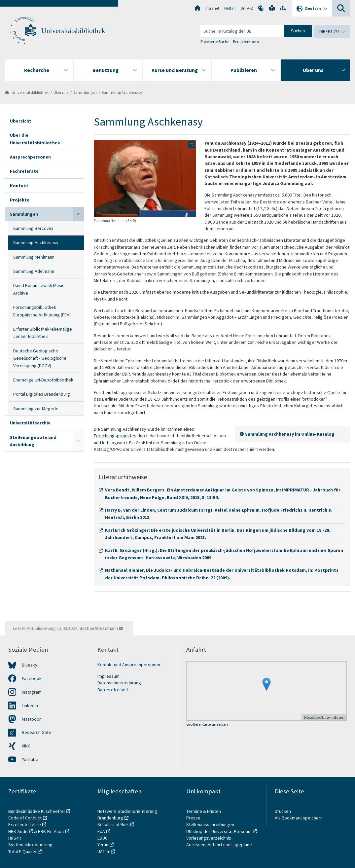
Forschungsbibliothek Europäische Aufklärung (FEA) (42, 311)
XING (26, 746)
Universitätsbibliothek (73, 31)
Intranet (212, 8)
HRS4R (15, 838)
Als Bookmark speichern (299, 818)
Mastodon (32, 719)
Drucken (283, 811)
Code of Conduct (25, 818)
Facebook (32, 678)
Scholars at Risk (113, 824)
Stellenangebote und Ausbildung (33, 441)
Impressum (108, 676)
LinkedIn (30, 705)
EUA (101, 831)
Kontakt (19, 186)
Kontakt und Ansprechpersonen (129, 665)
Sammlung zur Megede (36, 409)
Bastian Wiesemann (99, 628)
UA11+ (104, 851)
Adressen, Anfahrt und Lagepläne (219, 845)
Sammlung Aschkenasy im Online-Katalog (290, 434)
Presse (194, 818)
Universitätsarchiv (30, 423)
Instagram (32, 692)
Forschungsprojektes (115, 436)
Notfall (230, 8)
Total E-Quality (22, 851)
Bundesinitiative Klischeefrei (36, 811)
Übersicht (21, 121)
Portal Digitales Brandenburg (42, 394)
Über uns (61, 92)
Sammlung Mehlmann (34, 257)
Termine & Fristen (204, 811)
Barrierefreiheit (113, 690)
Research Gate (36, 732)
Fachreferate (24, 171)
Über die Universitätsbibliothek (35, 139)
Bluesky (30, 665)
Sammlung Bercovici (33, 228)
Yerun (103, 845)
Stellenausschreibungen (210, 824)
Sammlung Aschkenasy (122, 92)
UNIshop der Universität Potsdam (219, 831)
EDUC (103, 838)
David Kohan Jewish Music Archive (39, 289)
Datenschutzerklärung (119, 683)
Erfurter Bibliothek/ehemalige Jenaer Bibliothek (43, 333)
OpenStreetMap (316, 718)
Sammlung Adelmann (34, 271)
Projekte (20, 200)
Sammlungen (85, 92)
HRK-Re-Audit (51, 831)
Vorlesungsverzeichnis (209, 838)
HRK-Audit (18, 831)
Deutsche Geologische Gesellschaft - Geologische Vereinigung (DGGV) (40, 358)
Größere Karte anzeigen (207, 724)
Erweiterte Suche (215, 41)
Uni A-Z (247, 8)
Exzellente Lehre (25, 824)
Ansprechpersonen (30, 157)
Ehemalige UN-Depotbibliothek (43, 380)
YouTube (30, 759)
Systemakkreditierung (30, 845)
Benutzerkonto (246, 41)
